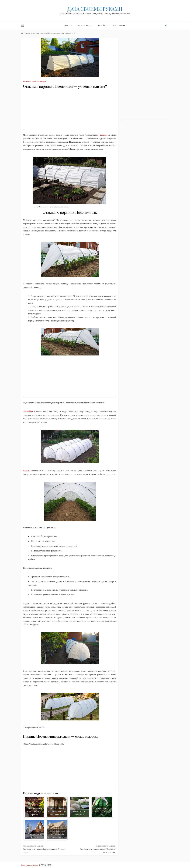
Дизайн (102, 25)
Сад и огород (85, 25)
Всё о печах (119, 25)
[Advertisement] (70, 111)
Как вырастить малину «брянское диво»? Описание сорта (44, 851)
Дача (68, 25)
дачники (103, 135)
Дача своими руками (95, 9)
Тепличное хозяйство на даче (34, 81)
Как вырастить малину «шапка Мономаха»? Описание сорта (98, 851)
